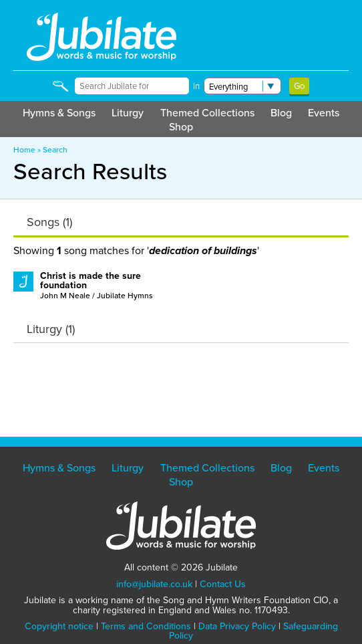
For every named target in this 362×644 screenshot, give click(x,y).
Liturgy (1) (51, 329)
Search (55, 150)
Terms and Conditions (146, 626)
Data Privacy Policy (237, 626)
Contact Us (223, 584)
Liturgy (128, 113)
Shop (181, 127)
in (196, 86)
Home (24, 150)
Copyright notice (59, 626)
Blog (281, 113)
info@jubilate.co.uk (154, 584)
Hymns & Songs (59, 113)
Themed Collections (207, 113)
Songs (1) (49, 222)
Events (324, 113)
